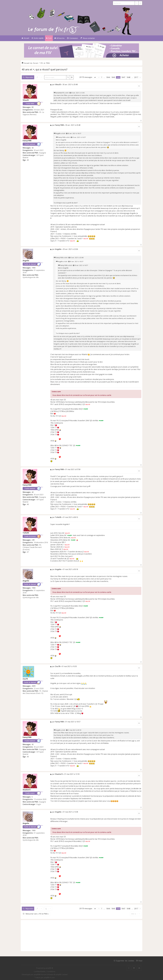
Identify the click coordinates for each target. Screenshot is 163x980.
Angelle (58, 133)
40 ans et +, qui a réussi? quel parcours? (45, 69)
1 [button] (102, 77)
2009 (34, 686)
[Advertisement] (81, 936)
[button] (95, 77)
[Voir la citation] (70, 93)
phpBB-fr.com (49, 978)
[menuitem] (59, 38)
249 (33, 540)
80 (33, 107)
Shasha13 (27, 790)
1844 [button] (108, 77)
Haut (140, 961)
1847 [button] (123, 77)
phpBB (36, 974)
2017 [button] (136, 77)
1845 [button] (113, 77)
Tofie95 (26, 533)
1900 (34, 268)
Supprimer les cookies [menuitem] (125, 961)
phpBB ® (49, 968)
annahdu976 (60, 93)
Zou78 (25, 679)
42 (33, 148)
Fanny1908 (27, 141)
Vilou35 (26, 100)
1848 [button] (128, 77)
